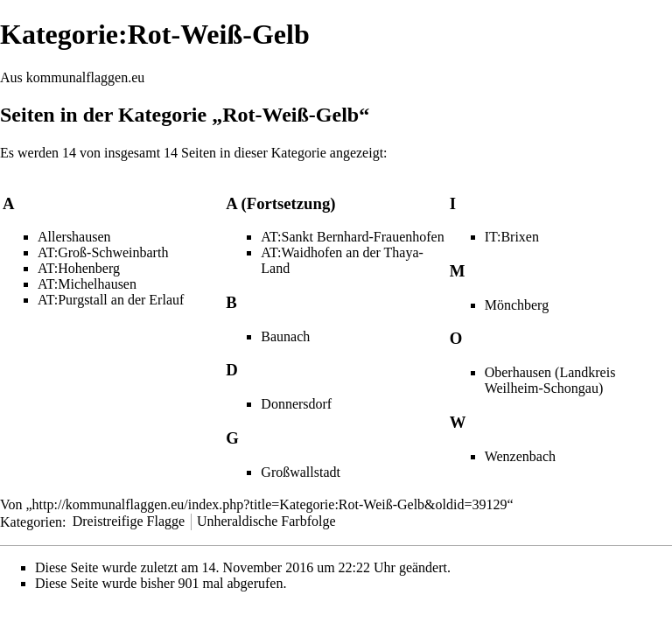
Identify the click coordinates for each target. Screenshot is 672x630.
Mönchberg (517, 305)
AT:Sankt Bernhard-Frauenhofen (352, 237)
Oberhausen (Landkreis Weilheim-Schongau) (550, 380)
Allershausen (74, 237)
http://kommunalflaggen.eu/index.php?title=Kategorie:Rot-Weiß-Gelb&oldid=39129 (270, 504)
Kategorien (31, 521)
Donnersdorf (296, 404)
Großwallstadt (301, 472)
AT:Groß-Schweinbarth (103, 252)
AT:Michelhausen (87, 284)
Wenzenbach (520, 456)
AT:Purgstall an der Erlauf (111, 300)
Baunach (285, 336)
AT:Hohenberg (79, 268)
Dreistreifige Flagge (129, 521)
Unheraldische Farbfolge (266, 521)
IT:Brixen (512, 237)
